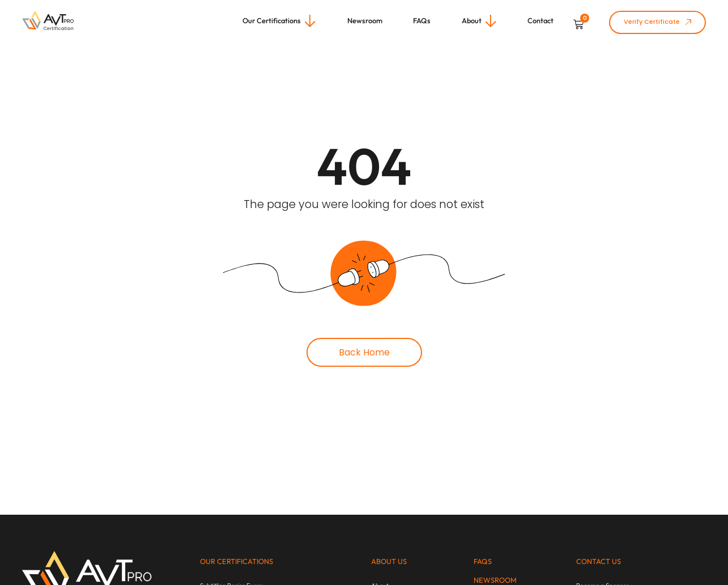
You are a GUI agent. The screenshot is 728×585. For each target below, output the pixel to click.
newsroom (495, 580)
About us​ (389, 561)
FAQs (483, 561)
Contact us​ (599, 561)
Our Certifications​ (237, 561)
